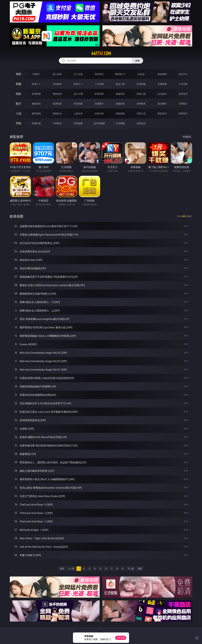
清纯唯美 (141, 104)
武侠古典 (99, 113)
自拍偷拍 (57, 84)
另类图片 (183, 104)
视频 (19, 84)
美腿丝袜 (120, 104)
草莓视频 (78, 123)
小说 (19, 113)
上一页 (71, 569)
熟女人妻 (120, 84)
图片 (19, 104)
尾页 (140, 569)
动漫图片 (99, 104)
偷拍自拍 (57, 94)
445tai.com (101, 53)
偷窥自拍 (36, 104)
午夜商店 (57, 123)
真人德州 (57, 74)
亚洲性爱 (36, 94)
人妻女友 (78, 113)
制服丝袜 (120, 94)
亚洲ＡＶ (36, 84)
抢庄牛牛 (183, 74)
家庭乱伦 (57, 113)
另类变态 (183, 94)
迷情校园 (120, 113)
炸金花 (141, 74)
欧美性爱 (99, 94)
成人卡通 (78, 94)
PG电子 (36, 74)
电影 (19, 94)
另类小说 (141, 113)
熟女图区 (162, 104)
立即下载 (121, 638)
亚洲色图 (57, 104)
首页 (62, 569)
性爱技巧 (183, 113)
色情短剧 (141, 123)
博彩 (19, 74)
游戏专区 (99, 74)
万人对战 (78, 74)
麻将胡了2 (120, 74)
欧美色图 (78, 104)
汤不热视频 (99, 123)
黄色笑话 (162, 113)
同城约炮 (36, 123)
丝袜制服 (141, 84)
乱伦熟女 (162, 94)
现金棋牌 (162, 74)
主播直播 (162, 84)
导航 (19, 123)
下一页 (131, 569)
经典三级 (141, 94)
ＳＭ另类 (183, 84)
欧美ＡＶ (78, 84)
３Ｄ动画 (99, 84)
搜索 (137, 61)
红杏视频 (120, 123)
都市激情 (36, 113)
